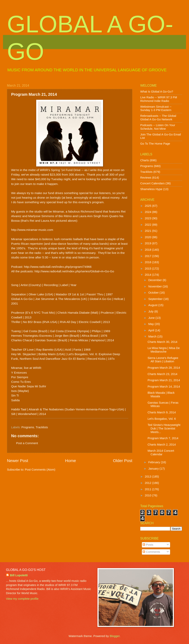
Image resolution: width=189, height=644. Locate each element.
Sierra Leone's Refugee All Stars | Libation (163, 360)
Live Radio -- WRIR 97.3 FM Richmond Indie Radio (159, 99)
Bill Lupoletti (19, 575)
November (155, 286)
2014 (149, 275)
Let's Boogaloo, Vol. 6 (162, 419)
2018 (149, 250)
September (156, 299)
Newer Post (18, 461)
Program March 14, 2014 (164, 387)
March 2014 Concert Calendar (161, 453)
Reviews (146, 178)
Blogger (115, 636)
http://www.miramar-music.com (32, 230)
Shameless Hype (151, 189)
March (153, 337)
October (154, 293)
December (155, 280)
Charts (145, 160)
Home (71, 461)
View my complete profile (22, 599)
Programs (28, 427)
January (154, 469)
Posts (148, 545)
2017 (149, 256)
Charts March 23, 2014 (163, 374)
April (152, 330)
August (153, 305)
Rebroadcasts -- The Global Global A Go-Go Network (158, 118)
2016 (149, 262)
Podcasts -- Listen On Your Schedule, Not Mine (158, 127)
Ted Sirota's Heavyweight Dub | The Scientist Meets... (164, 428)
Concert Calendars (152, 183)
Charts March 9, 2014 (162, 412)
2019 (149, 243)
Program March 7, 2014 (163, 438)
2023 (149, 218)
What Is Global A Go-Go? (157, 92)
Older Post (123, 461)
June (152, 318)
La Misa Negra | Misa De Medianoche (164, 350)
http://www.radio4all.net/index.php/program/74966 (58, 267)
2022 (149, 225)
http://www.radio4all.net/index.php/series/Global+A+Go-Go (74, 271)
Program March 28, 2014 (164, 368)
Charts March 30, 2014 (163, 342)
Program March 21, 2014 (164, 380)
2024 (149, 212)
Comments (151, 552)
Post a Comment (27, 443)
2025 (149, 206)
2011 (149, 489)
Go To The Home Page (155, 144)
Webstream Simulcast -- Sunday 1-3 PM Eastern (156, 108)
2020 (149, 237)
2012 (149, 483)
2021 (149, 231)
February (154, 462)
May (151, 324)
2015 (149, 269)
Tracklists (42, 427)
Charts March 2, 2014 (162, 445)
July (151, 311)
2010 (149, 495)
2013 (149, 477)
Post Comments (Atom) (40, 470)
